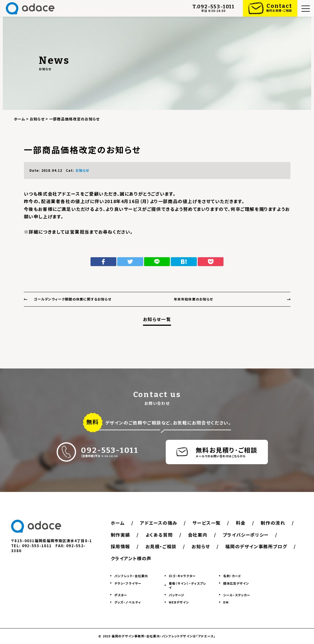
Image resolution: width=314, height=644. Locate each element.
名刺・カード (232, 576)
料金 (244, 523)
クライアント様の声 (209, 558)
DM (226, 602)
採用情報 (183, 547)
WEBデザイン (179, 602)
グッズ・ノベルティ (128, 602)
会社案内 (240, 535)
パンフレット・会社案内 (131, 576)
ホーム (118, 523)
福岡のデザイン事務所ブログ (142, 558)
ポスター (121, 595)
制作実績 (161, 535)
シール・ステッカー (237, 595)
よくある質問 (201, 535)
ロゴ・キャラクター (182, 576)
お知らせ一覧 (157, 319)
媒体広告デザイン (236, 583)
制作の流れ (123, 535)
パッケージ (177, 595)
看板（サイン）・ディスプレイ (187, 585)
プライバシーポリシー (134, 547)
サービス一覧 (209, 523)
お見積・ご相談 (224, 547)
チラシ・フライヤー (128, 583)
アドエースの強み (160, 523)
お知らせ (82, 170)
